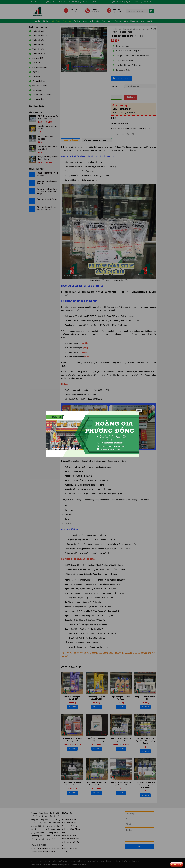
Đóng (139, 411)
